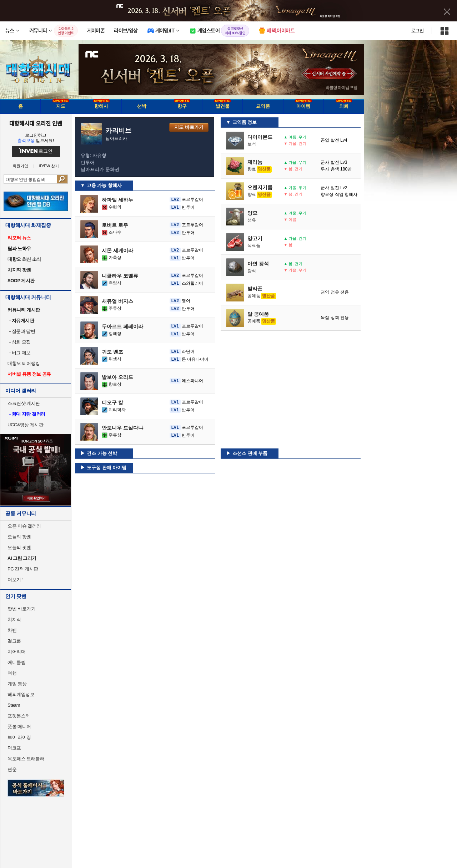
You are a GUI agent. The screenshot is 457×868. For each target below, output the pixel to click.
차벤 (12, 630)
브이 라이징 (19, 737)
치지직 (14, 620)
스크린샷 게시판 (24, 403)
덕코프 (14, 748)
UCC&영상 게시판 (25, 425)
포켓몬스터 (19, 716)
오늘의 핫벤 (19, 537)
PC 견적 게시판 (23, 569)
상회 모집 (19, 342)
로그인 (417, 31)
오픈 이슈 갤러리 (24, 526)
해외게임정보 (21, 694)
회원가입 (20, 166)
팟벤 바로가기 (21, 609)
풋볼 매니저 (19, 727)
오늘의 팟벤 (19, 547)
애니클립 (16, 662)
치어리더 (16, 652)
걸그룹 (14, 641)
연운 (12, 769)
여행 (12, 673)
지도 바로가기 (189, 127)
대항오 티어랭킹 (24, 363)
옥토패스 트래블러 (26, 759)
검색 (62, 179)
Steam (14, 705)
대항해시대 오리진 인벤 (36, 123)
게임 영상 (17, 684)
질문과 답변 (21, 331)
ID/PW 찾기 (49, 166)
